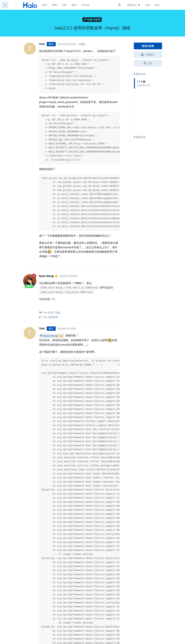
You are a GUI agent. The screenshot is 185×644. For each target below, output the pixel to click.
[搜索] (120, 5)
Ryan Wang (53, 336)
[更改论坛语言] (134, 5)
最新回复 (140, 137)
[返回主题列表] (5, 5)
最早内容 (140, 74)
